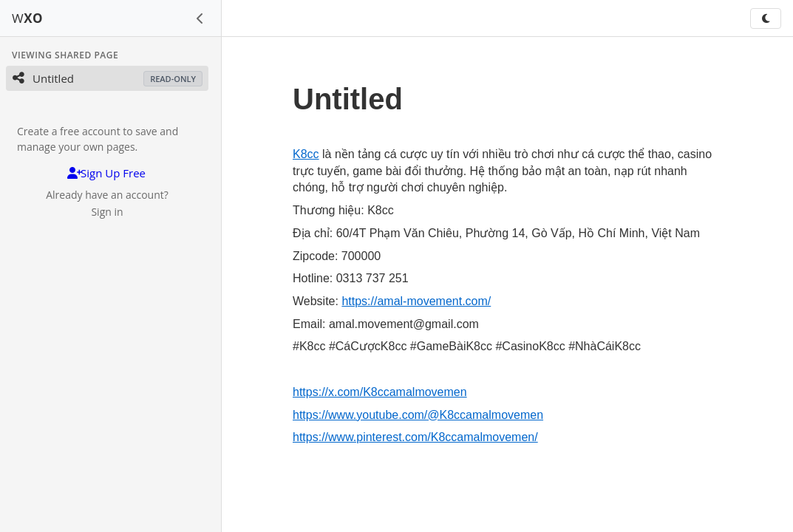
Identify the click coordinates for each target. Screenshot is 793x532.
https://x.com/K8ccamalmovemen (380, 392)
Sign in (107, 212)
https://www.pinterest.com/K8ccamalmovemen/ (415, 437)
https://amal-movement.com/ (416, 301)
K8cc (306, 154)
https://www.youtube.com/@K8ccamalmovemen (418, 415)
